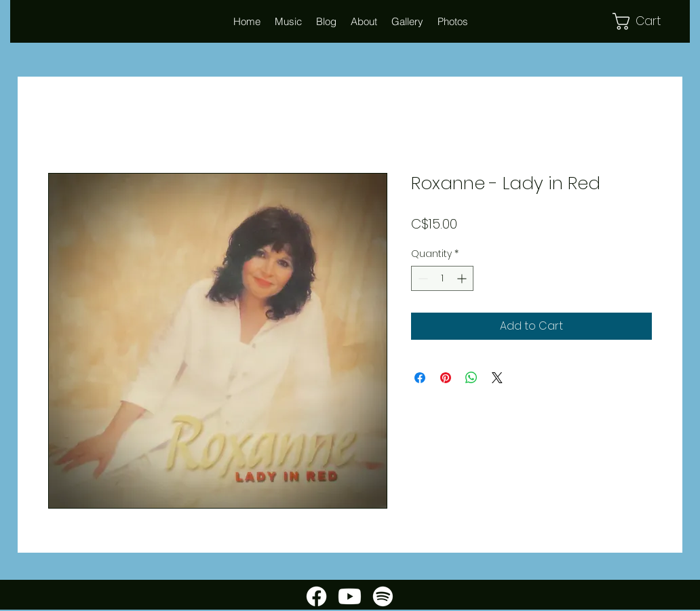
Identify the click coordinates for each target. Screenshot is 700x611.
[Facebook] (316, 596)
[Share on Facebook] (420, 378)
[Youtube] (350, 596)
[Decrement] (422, 278)
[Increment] (463, 278)
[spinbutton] (442, 278)
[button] (364, 21)
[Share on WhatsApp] (471, 378)
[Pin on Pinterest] (446, 378)
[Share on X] (497, 378)
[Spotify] (383, 596)
